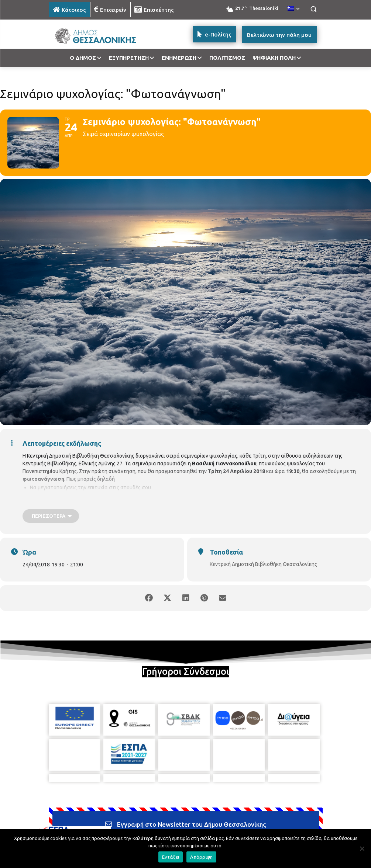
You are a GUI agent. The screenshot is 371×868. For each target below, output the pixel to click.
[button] (314, 9)
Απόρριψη (201, 857)
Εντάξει (171, 857)
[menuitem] (293, 9)
